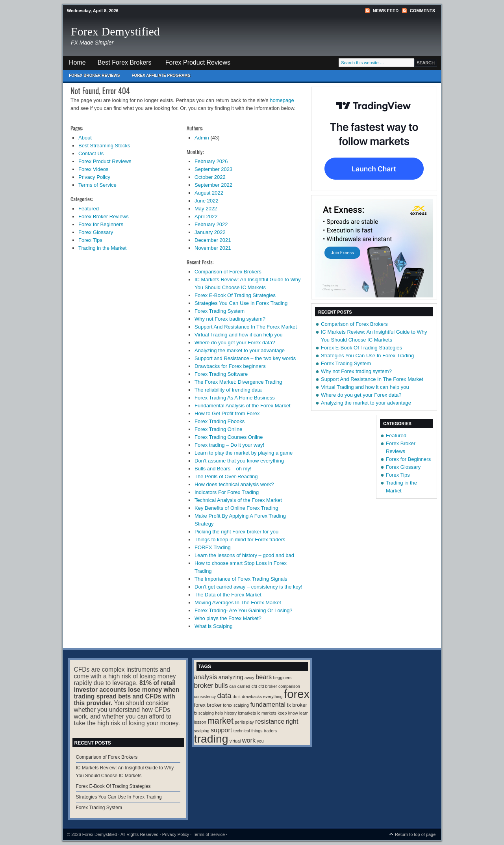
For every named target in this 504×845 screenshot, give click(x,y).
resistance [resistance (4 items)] (270, 721)
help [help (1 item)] (219, 713)
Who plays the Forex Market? (228, 618)
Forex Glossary (96, 232)
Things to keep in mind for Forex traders (240, 539)
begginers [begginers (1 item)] (282, 678)
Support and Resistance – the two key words (245, 358)
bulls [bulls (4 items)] (221, 685)
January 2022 (210, 232)
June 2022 (207, 201)
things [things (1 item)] (257, 731)
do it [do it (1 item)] (237, 696)
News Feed (386, 11)
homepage (282, 100)
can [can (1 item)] (233, 686)
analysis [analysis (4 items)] (206, 677)
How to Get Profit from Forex (227, 413)
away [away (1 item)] (249, 678)
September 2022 (213, 185)
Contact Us (91, 153)
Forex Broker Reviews (94, 75)
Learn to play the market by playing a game (244, 453)
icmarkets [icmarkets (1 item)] (247, 713)
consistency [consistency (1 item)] (205, 696)
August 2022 (209, 193)
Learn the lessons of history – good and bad (244, 555)
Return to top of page (415, 834)
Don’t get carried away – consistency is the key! (248, 587)
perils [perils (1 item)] (240, 722)
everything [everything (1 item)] (273, 696)
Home (77, 62)
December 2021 (213, 240)
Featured (89, 209)
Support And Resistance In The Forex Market (246, 327)
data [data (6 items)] (224, 695)
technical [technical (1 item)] (242, 731)
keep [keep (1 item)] (282, 713)
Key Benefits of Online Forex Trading (236, 508)
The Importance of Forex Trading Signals (241, 579)
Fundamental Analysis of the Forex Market (243, 406)
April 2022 (206, 216)
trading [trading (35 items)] (211, 739)
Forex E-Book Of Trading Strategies (235, 295)
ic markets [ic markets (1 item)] (267, 713)
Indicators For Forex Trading (227, 492)
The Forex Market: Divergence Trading (238, 382)
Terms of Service (97, 185)
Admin (202, 138)
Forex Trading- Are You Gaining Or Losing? (244, 610)
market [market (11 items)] (220, 721)
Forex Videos (93, 169)
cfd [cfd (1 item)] (254, 686)
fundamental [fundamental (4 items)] (268, 704)
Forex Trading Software (221, 374)
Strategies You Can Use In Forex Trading (241, 303)
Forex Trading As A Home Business (235, 398)
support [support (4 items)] (221, 730)
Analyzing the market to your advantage (240, 350)
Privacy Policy (94, 177)
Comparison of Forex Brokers (228, 272)
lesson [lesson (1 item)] (200, 722)
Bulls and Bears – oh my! (223, 469)
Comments (422, 11)
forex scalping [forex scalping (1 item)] (236, 705)
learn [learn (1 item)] (304, 713)
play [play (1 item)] (250, 722)
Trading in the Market (102, 248)
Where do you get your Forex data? (235, 343)
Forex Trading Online (218, 429)
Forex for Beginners (101, 224)
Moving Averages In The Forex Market (238, 603)
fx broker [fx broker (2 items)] (297, 705)
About (85, 138)
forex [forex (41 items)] (297, 694)
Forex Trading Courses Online (229, 437)
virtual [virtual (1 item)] (235, 741)
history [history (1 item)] (231, 713)
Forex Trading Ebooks (220, 421)
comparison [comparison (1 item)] (289, 686)
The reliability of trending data (228, 390)
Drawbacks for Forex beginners (230, 366)
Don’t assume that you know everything (239, 461)
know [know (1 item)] (293, 713)
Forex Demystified (115, 31)
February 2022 (211, 224)
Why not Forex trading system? (230, 319)
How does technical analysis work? (234, 484)
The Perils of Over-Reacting (226, 476)
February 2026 (211, 161)
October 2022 (210, 177)
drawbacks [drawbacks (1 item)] (252, 696)
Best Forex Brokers (122, 64)
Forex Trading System (220, 311)
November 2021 (213, 248)
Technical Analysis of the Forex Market (238, 500)
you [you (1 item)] (260, 741)
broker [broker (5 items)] (204, 685)
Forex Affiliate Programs (158, 77)
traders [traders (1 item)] (270, 731)
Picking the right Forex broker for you (236, 532)
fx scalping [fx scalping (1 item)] (204, 713)
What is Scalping (214, 626)
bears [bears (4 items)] (264, 677)
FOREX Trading (213, 547)
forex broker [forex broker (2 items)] (208, 705)
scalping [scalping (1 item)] (202, 731)
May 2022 (206, 209)
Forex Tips (90, 240)
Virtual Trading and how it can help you (239, 335)
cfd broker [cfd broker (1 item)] (268, 686)
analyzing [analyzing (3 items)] (231, 677)
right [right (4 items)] (292, 721)
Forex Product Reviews (198, 62)
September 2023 (213, 169)
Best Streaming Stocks (104, 146)
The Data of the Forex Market (228, 595)
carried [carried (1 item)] (244, 686)
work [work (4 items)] (249, 740)
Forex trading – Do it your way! (229, 445)
